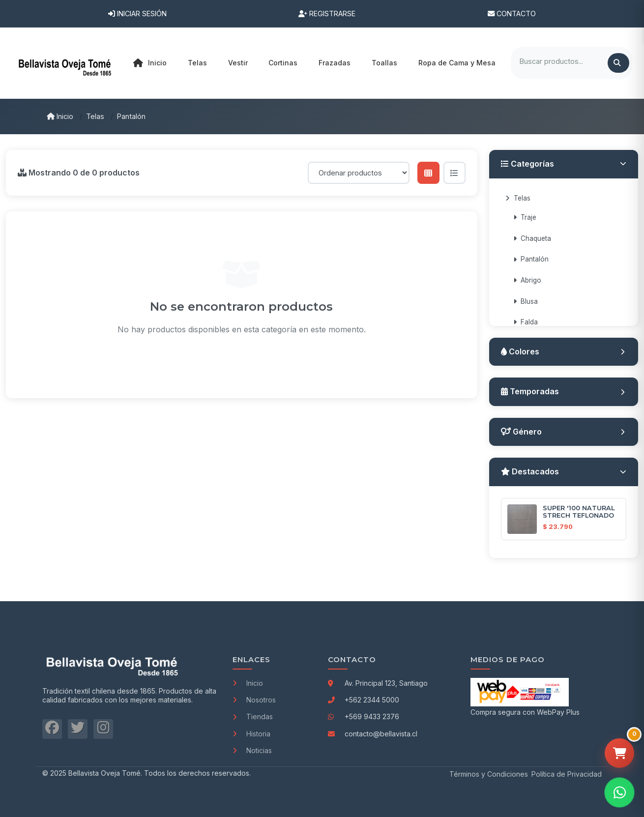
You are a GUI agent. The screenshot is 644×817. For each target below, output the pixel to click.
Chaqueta (532, 238)
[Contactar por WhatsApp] (619, 792)
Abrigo (527, 280)
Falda (526, 322)
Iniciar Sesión (137, 14)
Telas (95, 116)
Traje (525, 217)
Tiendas (253, 716)
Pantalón (131, 116)
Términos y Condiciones (489, 774)
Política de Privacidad (567, 774)
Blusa (526, 301)
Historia (251, 734)
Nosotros (254, 700)
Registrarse (327, 14)
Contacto (512, 14)
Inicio (150, 63)
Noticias (252, 750)
